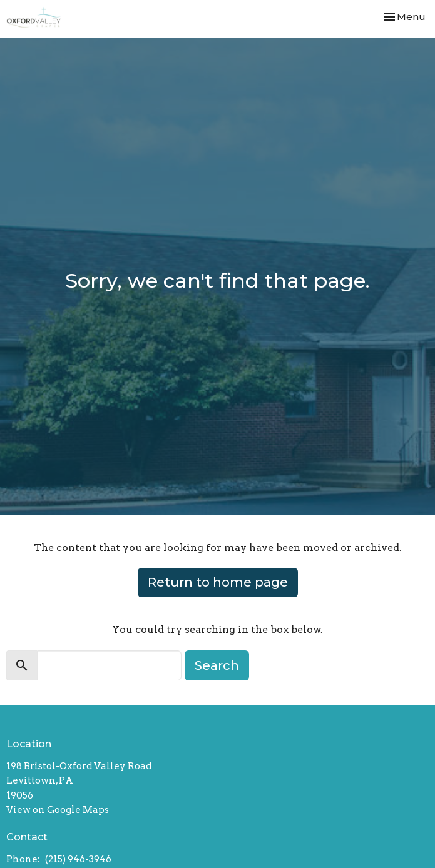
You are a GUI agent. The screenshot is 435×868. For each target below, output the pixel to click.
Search (217, 665)
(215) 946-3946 (78, 859)
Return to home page (218, 582)
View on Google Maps (58, 810)
